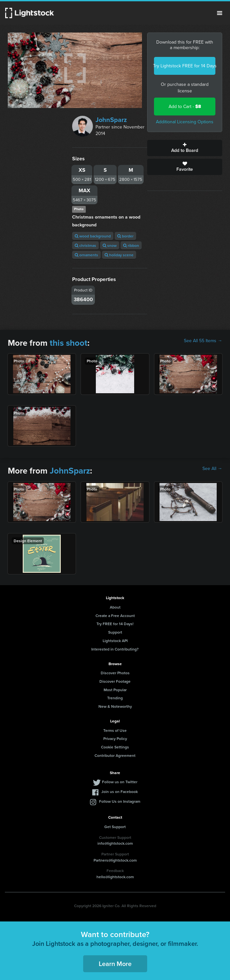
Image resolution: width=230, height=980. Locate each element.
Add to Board (185, 148)
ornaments (86, 255)
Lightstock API (115, 641)
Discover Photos (115, 673)
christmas (85, 245)
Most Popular (115, 690)
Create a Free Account (115, 616)
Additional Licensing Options (185, 122)
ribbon (131, 245)
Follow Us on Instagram (120, 801)
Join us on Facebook (120, 792)
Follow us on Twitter (120, 782)
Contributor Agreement (115, 755)
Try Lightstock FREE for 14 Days (185, 66)
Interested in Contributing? (115, 649)
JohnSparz (111, 120)
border (125, 236)
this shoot (69, 343)
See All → (212, 469)
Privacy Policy (115, 738)
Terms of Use (115, 730)
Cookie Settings (115, 747)
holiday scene (119, 255)
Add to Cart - (185, 107)
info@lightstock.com (115, 843)
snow (110, 245)
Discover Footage (115, 681)
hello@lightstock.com (115, 877)
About (115, 607)
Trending (115, 698)
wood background (93, 236)
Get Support (115, 827)
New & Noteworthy (115, 706)
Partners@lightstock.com (115, 860)
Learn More (115, 964)
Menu (220, 13)
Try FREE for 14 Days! (115, 624)
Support (115, 632)
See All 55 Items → (203, 341)
